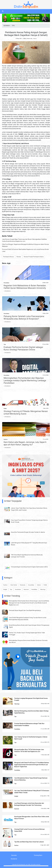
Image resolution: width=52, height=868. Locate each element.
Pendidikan (6, 283)
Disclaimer (14, 859)
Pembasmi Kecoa (39, 121)
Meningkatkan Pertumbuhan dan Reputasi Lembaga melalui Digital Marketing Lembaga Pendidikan (25, 380)
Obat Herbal (14, 585)
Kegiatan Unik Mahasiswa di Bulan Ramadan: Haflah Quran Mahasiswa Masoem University (25, 287)
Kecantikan (31, 585)
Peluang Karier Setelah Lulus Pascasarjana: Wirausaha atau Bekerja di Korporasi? (24, 318)
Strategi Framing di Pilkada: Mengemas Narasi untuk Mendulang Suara (26, 413)
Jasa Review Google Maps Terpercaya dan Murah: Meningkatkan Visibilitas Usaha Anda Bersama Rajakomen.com (24, 240)
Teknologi (43, 589)
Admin (35, 39)
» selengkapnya (7, 291)
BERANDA (7, 26)
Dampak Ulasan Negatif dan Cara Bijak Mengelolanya (25, 610)
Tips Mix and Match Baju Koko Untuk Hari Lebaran (29, 842)
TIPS (13, 26)
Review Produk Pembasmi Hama (34, 257)
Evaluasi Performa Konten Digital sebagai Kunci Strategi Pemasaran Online (23, 348)
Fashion (6, 439)
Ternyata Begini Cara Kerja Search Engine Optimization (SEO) (29, 567)
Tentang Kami (38, 855)
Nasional (26, 589)
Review (48, 138)
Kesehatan (18, 589)
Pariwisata (23, 585)
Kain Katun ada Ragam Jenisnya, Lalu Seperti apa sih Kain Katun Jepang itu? (25, 443)
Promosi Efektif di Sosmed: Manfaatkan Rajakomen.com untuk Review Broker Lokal (26, 250)
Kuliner (39, 585)
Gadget (5, 589)
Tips (5, 344)
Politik (5, 409)
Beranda (14, 855)
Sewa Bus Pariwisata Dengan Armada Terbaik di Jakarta (28, 532)
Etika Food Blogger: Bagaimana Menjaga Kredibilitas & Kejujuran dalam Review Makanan (26, 245)
